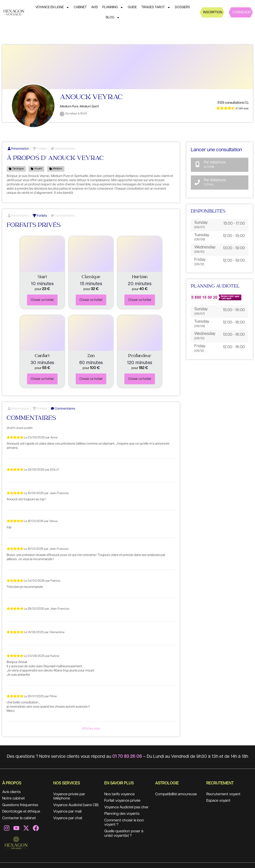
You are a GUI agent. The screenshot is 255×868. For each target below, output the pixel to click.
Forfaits (40, 149)
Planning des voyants (123, 819)
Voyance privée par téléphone (70, 797)
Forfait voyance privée (124, 801)
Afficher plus (91, 729)
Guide (132, 7)
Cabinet (80, 7)
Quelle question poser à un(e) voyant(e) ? (125, 839)
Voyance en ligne (52, 7)
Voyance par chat (69, 823)
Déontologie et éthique (22, 812)
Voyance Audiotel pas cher (123, 810)
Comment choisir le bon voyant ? (125, 828)
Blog (113, 18)
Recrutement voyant (224, 794)
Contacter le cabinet (20, 819)
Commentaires (63, 149)
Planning (113, 7)
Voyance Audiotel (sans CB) (74, 808)
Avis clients (12, 792)
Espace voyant (219, 801)
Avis (95, 7)
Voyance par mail (69, 817)
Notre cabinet (14, 799)
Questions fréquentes (21, 805)
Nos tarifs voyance (121, 794)
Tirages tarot (156, 7)
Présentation (18, 149)
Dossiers (182, 7)
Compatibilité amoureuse (178, 794)
